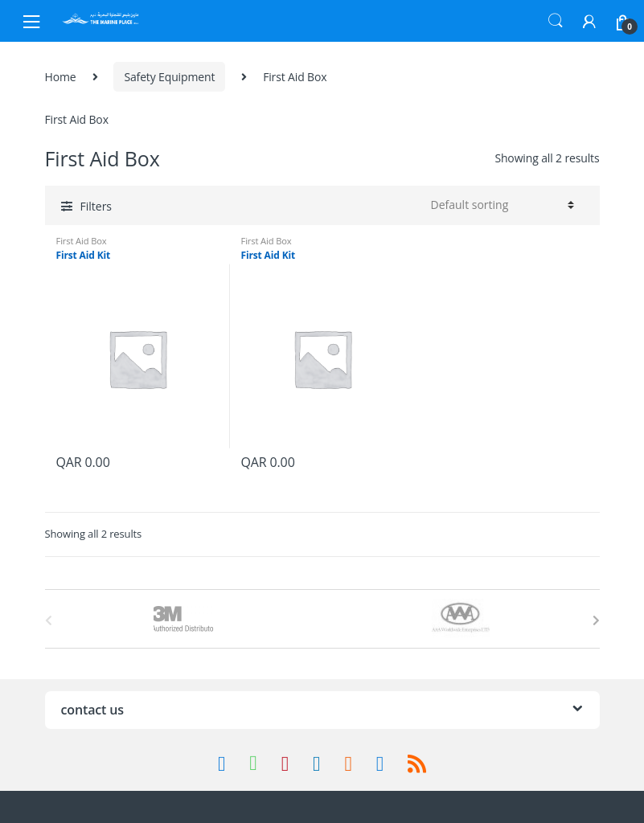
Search (556, 21)
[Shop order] (500, 205)
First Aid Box (82, 241)
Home (61, 77)
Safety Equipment (169, 77)
